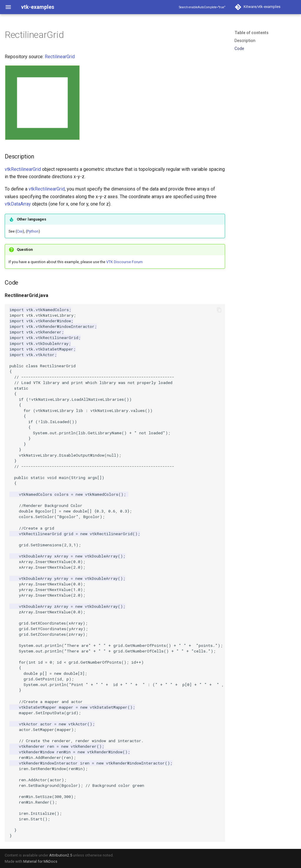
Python (33, 231)
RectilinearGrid (60, 57)
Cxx (20, 231)
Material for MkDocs (40, 861)
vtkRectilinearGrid (23, 169)
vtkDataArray (18, 204)
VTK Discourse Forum (124, 262)
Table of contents (252, 33)
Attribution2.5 (61, 855)
